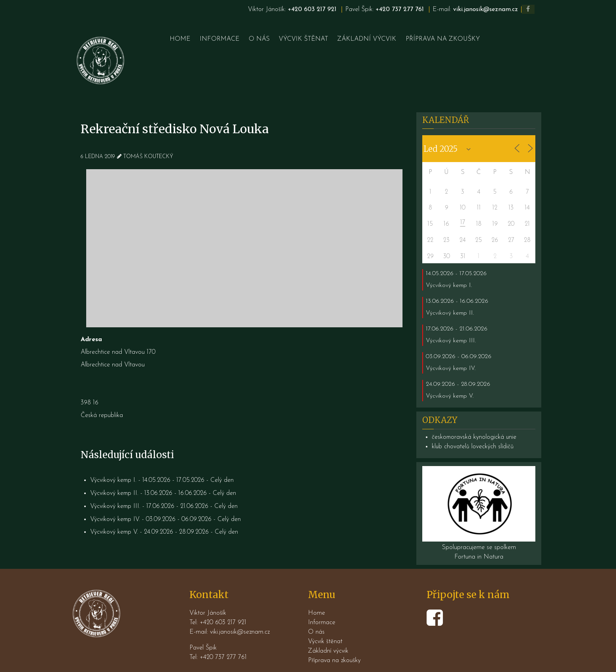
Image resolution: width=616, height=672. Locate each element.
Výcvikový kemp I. (114, 462)
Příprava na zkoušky (334, 642)
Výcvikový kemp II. (115, 475)
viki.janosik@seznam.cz (485, 9)
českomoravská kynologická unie (475, 419)
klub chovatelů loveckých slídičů (473, 428)
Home (317, 595)
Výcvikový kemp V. (114, 513)
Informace (322, 604)
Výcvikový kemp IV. (115, 500)
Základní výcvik (328, 632)
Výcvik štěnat (325, 623)
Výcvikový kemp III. (116, 488)
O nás (316, 613)
